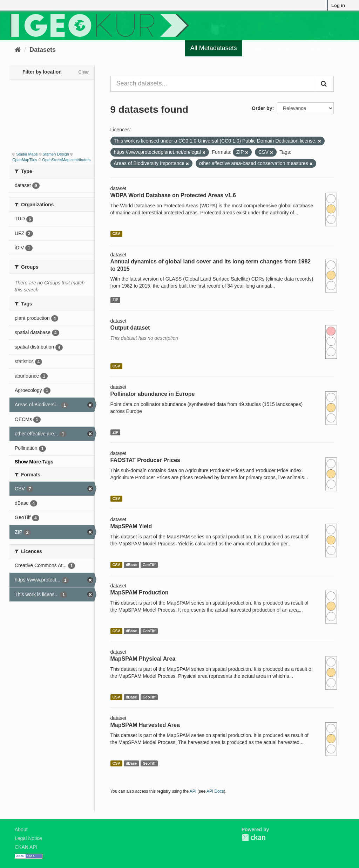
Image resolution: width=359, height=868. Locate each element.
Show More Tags (34, 462)
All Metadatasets (214, 48)
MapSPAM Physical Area (143, 659)
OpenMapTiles (25, 160)
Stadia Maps (27, 154)
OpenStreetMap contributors (66, 160)
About (21, 829)
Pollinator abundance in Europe (153, 394)
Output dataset (130, 328)
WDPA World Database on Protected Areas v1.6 (173, 195)
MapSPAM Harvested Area (145, 725)
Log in (338, 5)
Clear (83, 72)
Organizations (324, 48)
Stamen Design (56, 154)
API (193, 791)
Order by (262, 108)
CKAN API (26, 847)
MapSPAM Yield (131, 526)
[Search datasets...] (213, 84)
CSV (116, 234)
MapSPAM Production (140, 593)
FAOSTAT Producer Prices (145, 460)
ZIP (115, 300)
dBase (131, 565)
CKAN (253, 837)
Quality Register (271, 48)
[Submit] (324, 84)
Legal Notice (28, 838)
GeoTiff (149, 565)
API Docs (215, 791)
